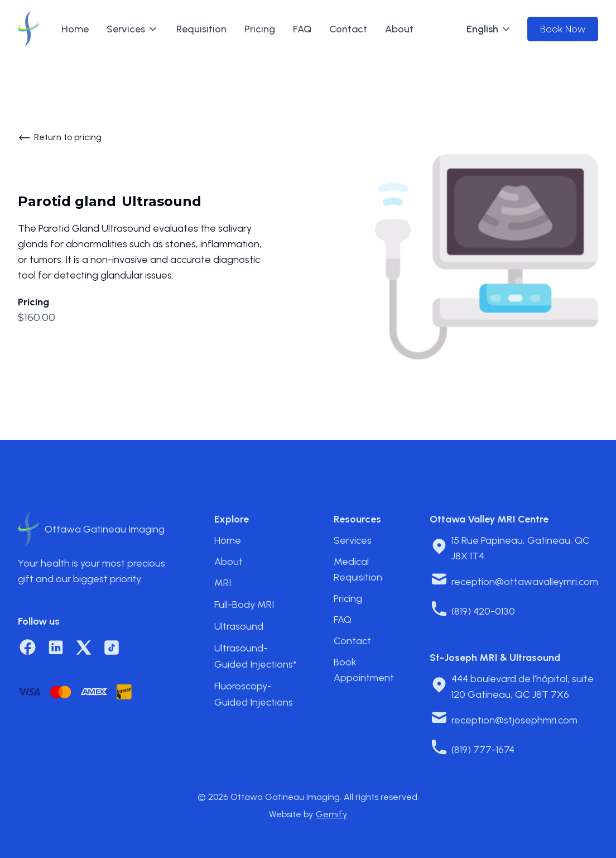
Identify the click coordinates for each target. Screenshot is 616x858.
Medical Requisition (358, 569)
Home (75, 29)
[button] (133, 29)
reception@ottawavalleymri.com (525, 582)
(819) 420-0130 (483, 611)
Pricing (260, 29)
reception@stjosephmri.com (514, 720)
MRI (223, 583)
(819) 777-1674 (483, 750)
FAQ (302, 29)
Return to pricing (68, 137)
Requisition (201, 29)
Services (353, 540)
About (399, 29)
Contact (348, 29)
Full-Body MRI (244, 605)
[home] (28, 29)
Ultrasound (239, 626)
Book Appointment (364, 670)
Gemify (331, 814)
